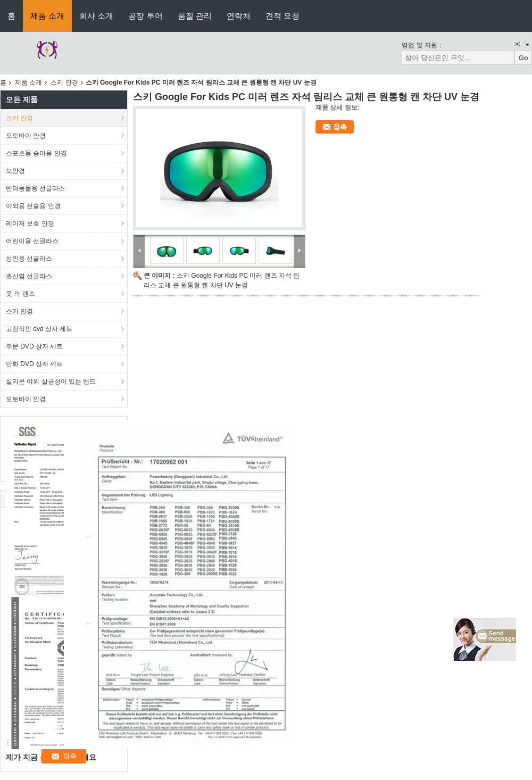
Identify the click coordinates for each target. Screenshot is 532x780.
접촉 (340, 127)
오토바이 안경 (26, 136)
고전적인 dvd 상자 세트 (39, 329)
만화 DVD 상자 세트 (34, 364)
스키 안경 (64, 82)
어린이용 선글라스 (32, 241)
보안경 (15, 171)
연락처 (239, 16)
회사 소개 (96, 16)
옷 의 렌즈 (20, 294)
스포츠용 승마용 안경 (36, 153)
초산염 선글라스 (29, 276)
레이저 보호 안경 (30, 223)
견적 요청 (282, 16)
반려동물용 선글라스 (35, 188)
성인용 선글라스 (29, 259)
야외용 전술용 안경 (33, 206)
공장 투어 (145, 16)
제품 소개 (47, 16)
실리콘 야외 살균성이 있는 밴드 (51, 381)
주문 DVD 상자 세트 (34, 346)
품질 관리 (195, 16)
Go (523, 58)
